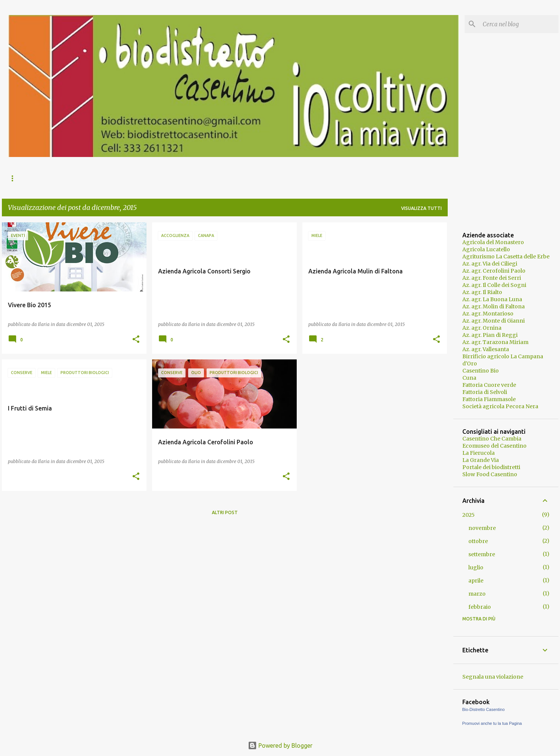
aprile (476, 581)
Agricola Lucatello (486, 249)
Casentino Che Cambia (492, 439)
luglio (476, 567)
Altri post (225, 512)
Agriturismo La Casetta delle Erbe (506, 257)
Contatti (222, 178)
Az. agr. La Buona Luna (492, 299)
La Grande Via (481, 460)
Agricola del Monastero (493, 242)
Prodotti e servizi (169, 178)
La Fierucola (478, 453)
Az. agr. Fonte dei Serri (492, 278)
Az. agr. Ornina (482, 328)
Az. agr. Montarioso (488, 314)
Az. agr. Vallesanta (486, 349)
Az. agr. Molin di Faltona (494, 306)
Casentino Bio (481, 371)
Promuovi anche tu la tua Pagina (492, 723)
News (14, 178)
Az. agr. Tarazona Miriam (495, 342)
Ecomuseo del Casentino (494, 446)
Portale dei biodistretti (491, 467)
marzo (477, 594)
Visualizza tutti (421, 208)
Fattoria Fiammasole (489, 399)
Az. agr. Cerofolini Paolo (494, 271)
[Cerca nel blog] (519, 24)
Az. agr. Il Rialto (482, 292)
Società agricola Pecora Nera (500, 406)
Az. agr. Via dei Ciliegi (490, 264)
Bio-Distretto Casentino (484, 709)
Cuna (469, 378)
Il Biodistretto (58, 178)
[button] (136, 340)
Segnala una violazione (493, 677)
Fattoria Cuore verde (489, 385)
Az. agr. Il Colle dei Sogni (494, 285)
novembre (482, 528)
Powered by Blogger (280, 745)
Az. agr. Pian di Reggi (490, 335)
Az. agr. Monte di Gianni (494, 321)
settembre (482, 554)
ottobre (478, 541)
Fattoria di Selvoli (485, 392)
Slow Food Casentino (490, 474)
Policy (259, 178)
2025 (469, 515)
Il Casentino (111, 178)
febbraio (480, 607)
